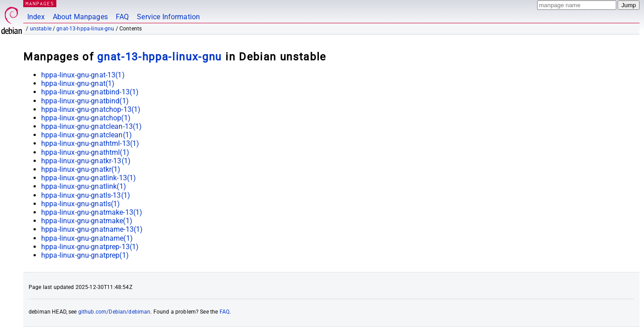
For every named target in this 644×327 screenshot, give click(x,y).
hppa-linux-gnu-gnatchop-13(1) (91, 109)
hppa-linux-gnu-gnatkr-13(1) (86, 161)
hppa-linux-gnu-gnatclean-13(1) (92, 126)
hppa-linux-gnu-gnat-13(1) (83, 75)
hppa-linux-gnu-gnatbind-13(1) (90, 92)
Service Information (168, 17)
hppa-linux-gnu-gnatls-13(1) (86, 195)
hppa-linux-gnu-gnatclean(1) (87, 135)
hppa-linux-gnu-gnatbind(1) (85, 101)
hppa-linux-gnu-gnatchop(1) (86, 118)
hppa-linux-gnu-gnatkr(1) (81, 169)
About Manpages (80, 17)
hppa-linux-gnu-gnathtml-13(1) (90, 143)
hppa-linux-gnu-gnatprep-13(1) (90, 247)
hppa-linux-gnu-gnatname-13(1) (92, 229)
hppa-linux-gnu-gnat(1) (78, 83)
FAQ (122, 17)
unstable (41, 29)
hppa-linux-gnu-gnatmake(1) (87, 221)
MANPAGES (40, 3)
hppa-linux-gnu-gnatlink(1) (84, 186)
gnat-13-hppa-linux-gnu (85, 29)
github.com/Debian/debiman (114, 312)
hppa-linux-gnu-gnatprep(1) (85, 255)
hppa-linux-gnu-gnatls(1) (81, 204)
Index (36, 17)
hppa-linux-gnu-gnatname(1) (87, 238)
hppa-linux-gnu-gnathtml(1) (85, 152)
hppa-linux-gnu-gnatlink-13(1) (89, 178)
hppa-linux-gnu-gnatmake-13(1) (92, 212)
